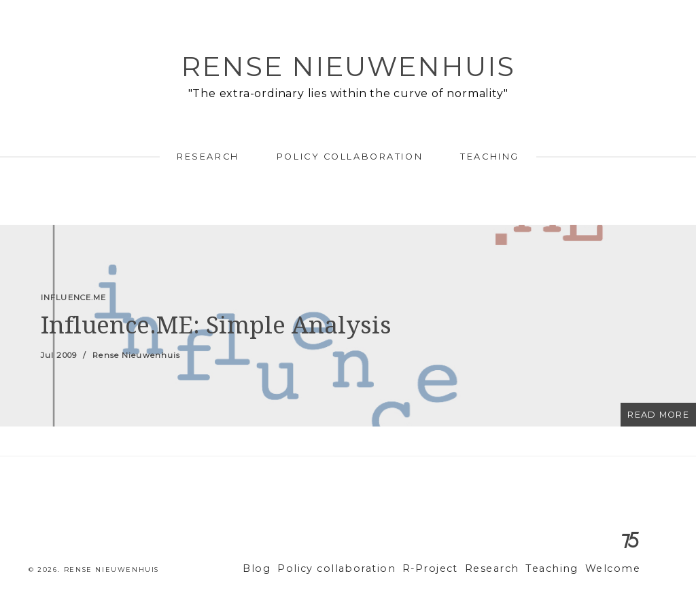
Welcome (615, 569)
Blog (294, 569)
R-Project (449, 569)
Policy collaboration (350, 157)
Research (208, 157)
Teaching (489, 157)
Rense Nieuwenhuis (348, 66)
